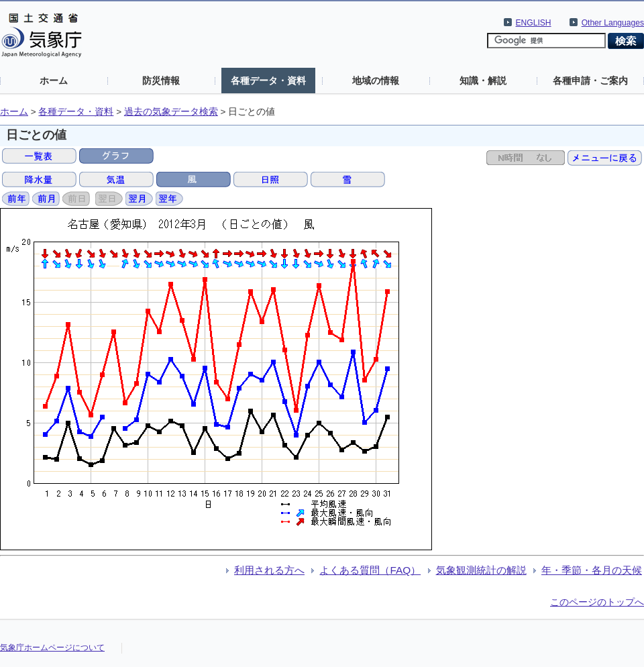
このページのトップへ (597, 602)
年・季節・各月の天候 (592, 570)
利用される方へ (269, 570)
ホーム (54, 81)
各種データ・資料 (268, 81)
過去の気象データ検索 (171, 112)
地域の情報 (376, 81)
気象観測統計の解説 (481, 570)
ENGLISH (534, 23)
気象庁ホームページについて (52, 648)
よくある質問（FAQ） (370, 570)
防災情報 (161, 81)
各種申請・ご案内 (590, 81)
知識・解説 (483, 81)
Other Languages (613, 23)
